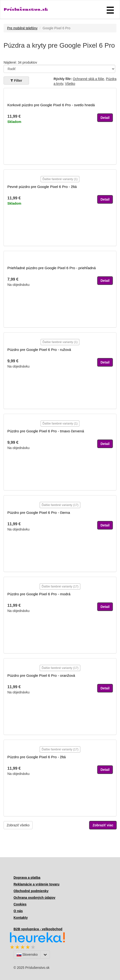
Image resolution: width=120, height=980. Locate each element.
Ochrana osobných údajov (34, 898)
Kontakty (21, 918)
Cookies (20, 904)
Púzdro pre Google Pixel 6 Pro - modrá (39, 594)
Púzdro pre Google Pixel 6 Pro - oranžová (41, 675)
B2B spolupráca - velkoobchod (38, 929)
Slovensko (27, 955)
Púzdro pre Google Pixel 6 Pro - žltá (37, 757)
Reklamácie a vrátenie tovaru (36, 884)
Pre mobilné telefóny (22, 28)
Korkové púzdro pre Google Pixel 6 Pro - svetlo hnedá (51, 105)
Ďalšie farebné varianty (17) (60, 505)
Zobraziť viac (103, 825)
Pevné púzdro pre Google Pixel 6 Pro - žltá (42, 187)
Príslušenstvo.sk (26, 9)
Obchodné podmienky (31, 891)
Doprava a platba (27, 878)
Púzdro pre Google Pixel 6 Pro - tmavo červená (46, 431)
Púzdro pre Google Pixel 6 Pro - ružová (39, 350)
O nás (18, 911)
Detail (105, 118)
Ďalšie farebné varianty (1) (60, 179)
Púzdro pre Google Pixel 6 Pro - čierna (39, 513)
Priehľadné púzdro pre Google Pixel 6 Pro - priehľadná (52, 268)
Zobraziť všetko (18, 825)
